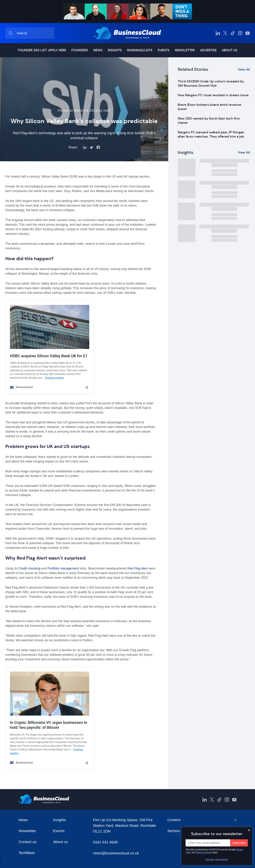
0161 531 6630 (105, 842)
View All (244, 70)
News (98, 50)
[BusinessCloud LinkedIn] (218, 33)
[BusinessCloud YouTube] (248, 33)
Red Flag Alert (137, 568)
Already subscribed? (217, 860)
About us (230, 50)
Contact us (27, 842)
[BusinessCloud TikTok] (233, 33)
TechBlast (27, 853)
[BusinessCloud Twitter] (225, 33)
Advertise (208, 50)
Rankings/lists (140, 50)
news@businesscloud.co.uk (116, 853)
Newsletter (185, 50)
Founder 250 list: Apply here (42, 50)
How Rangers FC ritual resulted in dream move (213, 95)
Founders (80, 50)
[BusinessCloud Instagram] (240, 33)
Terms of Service (204, 852)
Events (164, 50)
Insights (115, 50)
